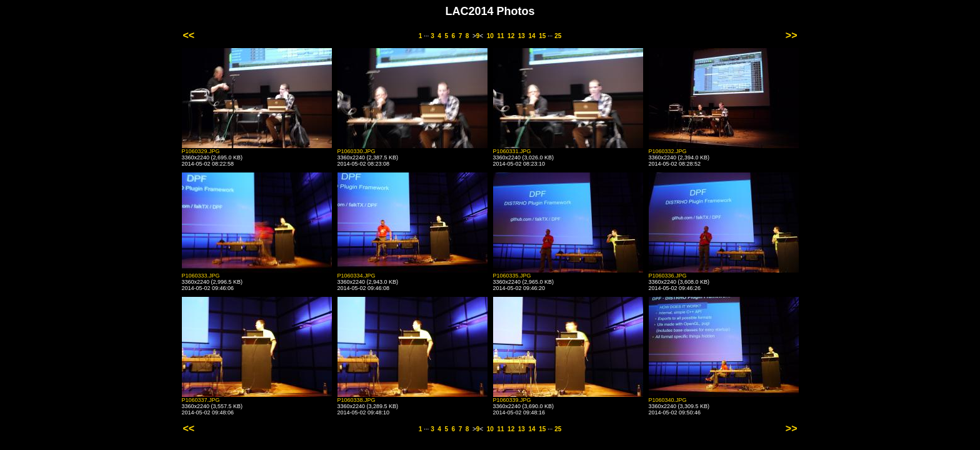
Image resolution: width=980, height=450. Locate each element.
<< (189, 35)
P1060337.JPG (201, 400)
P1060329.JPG (201, 151)
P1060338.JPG (357, 400)
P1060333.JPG (201, 276)
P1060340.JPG (668, 400)
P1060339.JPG (512, 400)
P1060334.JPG (357, 276)
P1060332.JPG (668, 151)
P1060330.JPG (357, 151)
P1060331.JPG (512, 151)
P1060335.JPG (512, 276)
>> (792, 35)
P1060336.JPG (668, 276)
